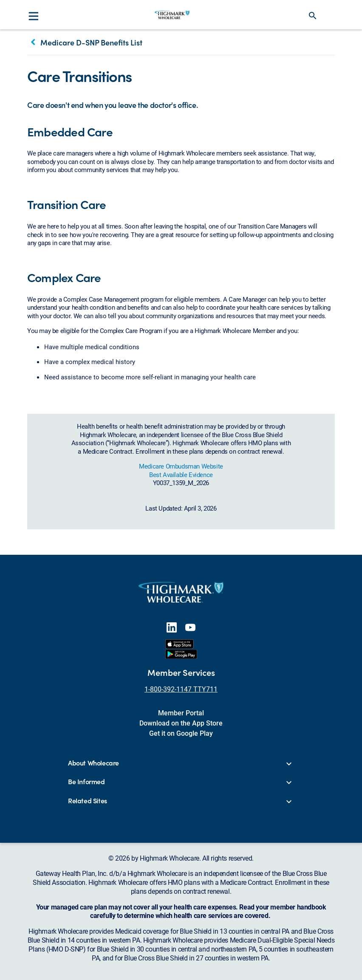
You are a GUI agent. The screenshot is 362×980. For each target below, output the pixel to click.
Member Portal (181, 713)
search (313, 16)
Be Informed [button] (86, 782)
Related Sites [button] (88, 801)
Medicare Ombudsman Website (181, 466)
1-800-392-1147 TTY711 (181, 689)
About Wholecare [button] (93, 763)
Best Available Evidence (181, 474)
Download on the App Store (181, 723)
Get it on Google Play (181, 733)
